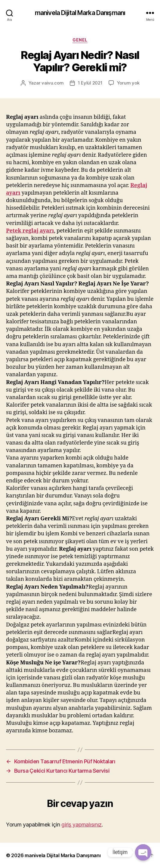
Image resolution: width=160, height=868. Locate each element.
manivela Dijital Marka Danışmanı (80, 13)
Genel (80, 40)
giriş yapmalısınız (82, 825)
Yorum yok (128, 83)
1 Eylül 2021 (90, 83)
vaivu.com (53, 83)
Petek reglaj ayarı (30, 231)
